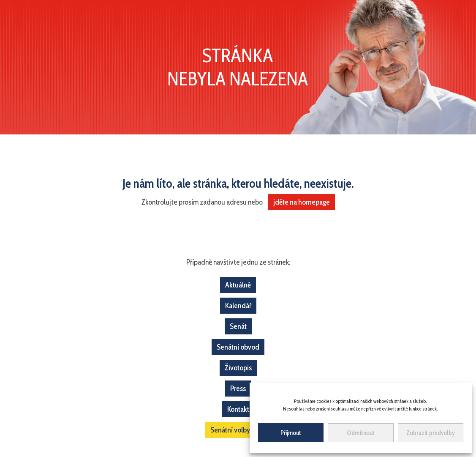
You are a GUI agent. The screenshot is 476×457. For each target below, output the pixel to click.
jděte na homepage (302, 202)
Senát (238, 326)
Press (238, 389)
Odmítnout (361, 433)
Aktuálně (238, 285)
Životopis (238, 368)
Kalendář (238, 306)
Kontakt (238, 409)
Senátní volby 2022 (238, 430)
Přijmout (291, 433)
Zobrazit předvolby (431, 433)
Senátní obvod (238, 347)
